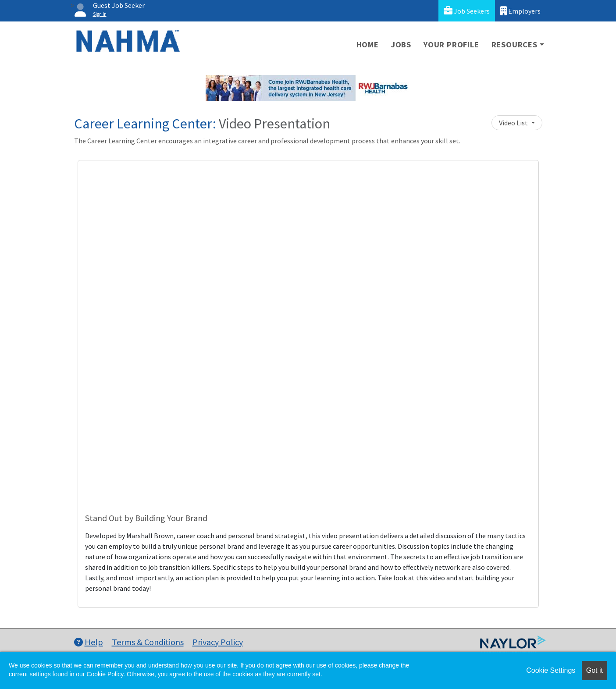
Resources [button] (515, 44)
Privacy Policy (218, 642)
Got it (595, 670)
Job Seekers (467, 11)
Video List (514, 123)
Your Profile (451, 44)
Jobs (401, 44)
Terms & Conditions (148, 642)
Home (368, 44)
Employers (520, 11)
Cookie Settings (551, 670)
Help (89, 642)
